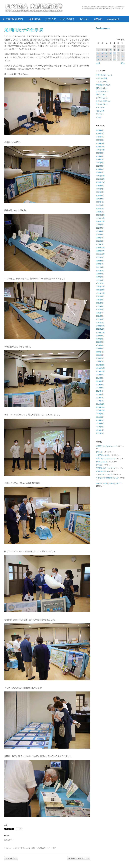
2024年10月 (100, 182)
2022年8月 (100, 261)
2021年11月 (100, 290)
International (113, 19)
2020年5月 (100, 349)
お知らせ (99, 452)
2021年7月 (100, 303)
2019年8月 (100, 378)
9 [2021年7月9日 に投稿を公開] (119, 50)
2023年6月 (100, 231)
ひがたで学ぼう (67, 19)
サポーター (84, 19)
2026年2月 (100, 137)
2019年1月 (100, 401)
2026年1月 (100, 140)
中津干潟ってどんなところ (106, 458)
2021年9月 (100, 296)
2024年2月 (100, 208)
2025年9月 (100, 153)
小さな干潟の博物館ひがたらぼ (107, 478)
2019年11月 (100, 368)
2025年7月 (100, 159)
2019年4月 (100, 391)
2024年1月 (100, 212)
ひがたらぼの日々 (21, 848)
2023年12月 (100, 215)
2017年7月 (100, 433)
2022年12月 (100, 248)
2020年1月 (100, 362)
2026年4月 (100, 130)
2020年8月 (100, 339)
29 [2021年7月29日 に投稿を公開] (114, 60)
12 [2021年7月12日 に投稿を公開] (102, 53)
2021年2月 (100, 319)
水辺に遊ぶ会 (35, 19)
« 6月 (98, 63)
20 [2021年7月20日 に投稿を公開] (106, 56)
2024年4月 (100, 202)
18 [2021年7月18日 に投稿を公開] (98, 56)
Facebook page (103, 28)
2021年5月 (100, 309)
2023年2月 (100, 241)
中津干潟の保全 (102, 78)
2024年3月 (100, 205)
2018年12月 (100, 404)
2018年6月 (100, 424)
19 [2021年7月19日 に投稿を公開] (102, 56)
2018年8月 (100, 417)
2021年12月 (100, 287)
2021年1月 (100, 322)
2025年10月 (100, 150)
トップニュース (9, 848)
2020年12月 (100, 326)
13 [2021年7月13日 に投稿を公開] (106, 53)
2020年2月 (100, 358)
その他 (98, 117)
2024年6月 (100, 195)
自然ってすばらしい (103, 101)
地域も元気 (42, 848)
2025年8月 (100, 156)
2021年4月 (100, 313)
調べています (101, 95)
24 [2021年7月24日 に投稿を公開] (123, 56)
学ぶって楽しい (32, 848)
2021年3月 (100, 316)
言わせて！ (100, 114)
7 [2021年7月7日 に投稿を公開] (110, 50)
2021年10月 (100, 293)
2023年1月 (100, 244)
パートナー (100, 108)
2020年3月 (100, 355)
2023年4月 (100, 238)
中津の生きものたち (103, 85)
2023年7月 (100, 228)
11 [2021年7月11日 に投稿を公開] (98, 53)
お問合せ (98, 19)
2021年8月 (100, 300)
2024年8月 (100, 189)
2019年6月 (100, 384)
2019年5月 (100, 388)
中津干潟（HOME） (13, 19)
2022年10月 (100, 254)
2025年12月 (100, 143)
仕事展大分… (11, 858)
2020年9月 (100, 336)
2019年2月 (100, 398)
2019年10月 (100, 371)
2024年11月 (100, 179)
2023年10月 (100, 221)
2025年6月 (100, 163)
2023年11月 (100, 218)
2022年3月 (100, 277)
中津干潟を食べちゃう (104, 75)
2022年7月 (100, 264)
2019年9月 (100, 375)
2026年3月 (100, 133)
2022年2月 (100, 280)
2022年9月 (100, 257)
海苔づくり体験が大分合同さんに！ (109, 484)
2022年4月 (100, 274)
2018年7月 (100, 420)
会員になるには (102, 462)
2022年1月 (100, 283)
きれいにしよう (102, 98)
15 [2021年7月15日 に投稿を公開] (114, 53)
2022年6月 (100, 267)
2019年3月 (100, 394)
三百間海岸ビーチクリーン (106, 468)
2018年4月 (100, 430)
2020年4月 (100, 352)
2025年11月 (100, 146)
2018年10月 (100, 411)
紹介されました (102, 88)
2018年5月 (100, 427)
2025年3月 (100, 173)
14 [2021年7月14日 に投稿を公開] (110, 53)
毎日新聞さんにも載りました (79, 858)
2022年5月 (100, 270)
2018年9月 (100, 414)
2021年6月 (100, 306)
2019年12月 (100, 365)
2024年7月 (100, 192)
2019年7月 (100, 381)
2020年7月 (100, 342)
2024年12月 (100, 176)
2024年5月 (100, 199)
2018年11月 (100, 407)
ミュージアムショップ (104, 475)
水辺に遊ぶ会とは (102, 471)
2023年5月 (100, 235)
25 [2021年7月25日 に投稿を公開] (98, 60)
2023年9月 (100, 225)
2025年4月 (100, 169)
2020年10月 (100, 332)
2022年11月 (100, 251)
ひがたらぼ (51, 19)
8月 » (123, 63)
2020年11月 (100, 329)
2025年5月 (100, 166)
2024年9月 (100, 186)
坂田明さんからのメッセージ (106, 446)
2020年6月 (100, 345)
